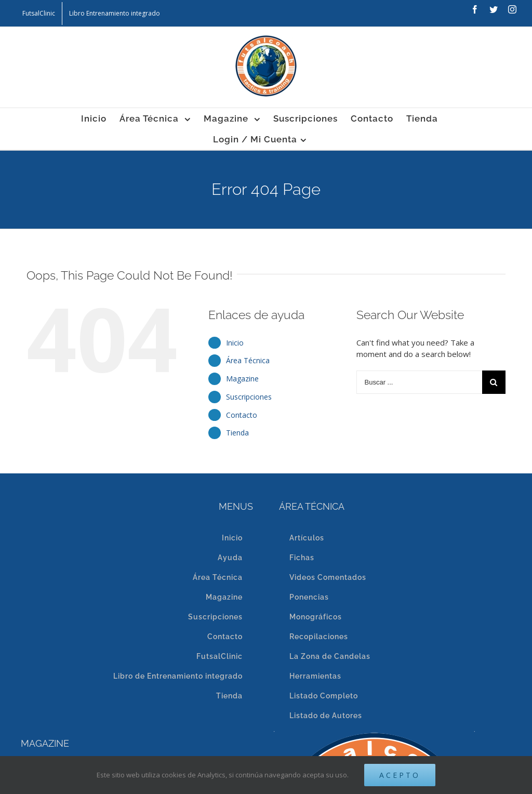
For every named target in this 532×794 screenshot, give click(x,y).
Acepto (400, 775)
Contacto (242, 415)
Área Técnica (248, 360)
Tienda (237, 433)
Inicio (235, 343)
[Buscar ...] (419, 382)
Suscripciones (249, 397)
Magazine (242, 379)
